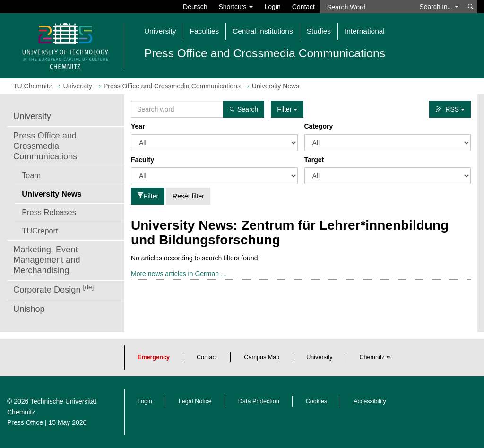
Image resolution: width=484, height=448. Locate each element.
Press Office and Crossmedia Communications (45, 146)
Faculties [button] (205, 31)
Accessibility (370, 401)
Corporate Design (53, 289)
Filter (148, 196)
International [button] (365, 31)
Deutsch (195, 7)
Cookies (317, 401)
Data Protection (259, 401)
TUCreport (40, 231)
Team (31, 175)
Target (314, 160)
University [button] (160, 31)
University (32, 116)
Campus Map (262, 357)
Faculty (143, 160)
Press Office (25, 422)
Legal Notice (195, 401)
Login (272, 7)
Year (138, 126)
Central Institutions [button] (263, 31)
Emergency (154, 357)
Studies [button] (319, 31)
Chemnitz (372, 357)
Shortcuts (236, 7)
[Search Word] (367, 7)
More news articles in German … (179, 274)
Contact (303, 7)
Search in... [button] (439, 7)
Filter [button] (287, 109)
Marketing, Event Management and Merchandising (47, 260)
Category (319, 126)
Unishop (29, 309)
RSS (450, 109)
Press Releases (49, 212)
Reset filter (188, 196)
